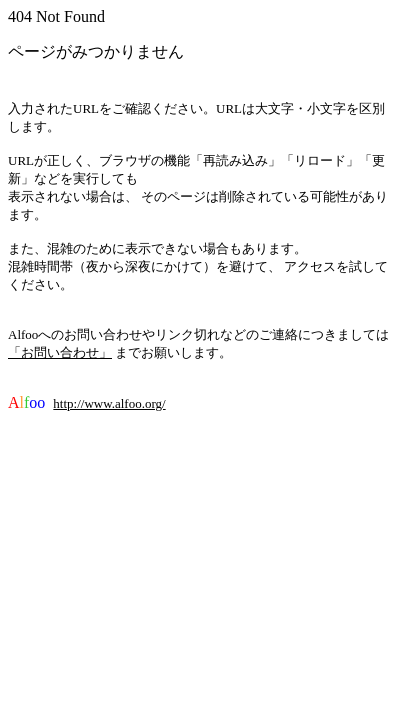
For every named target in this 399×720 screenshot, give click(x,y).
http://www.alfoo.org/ (109, 403)
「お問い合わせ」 (60, 352)
